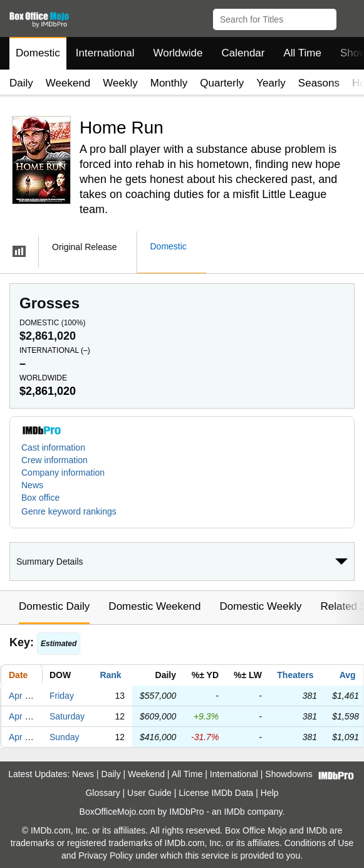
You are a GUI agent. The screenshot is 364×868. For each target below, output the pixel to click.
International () (55, 350)
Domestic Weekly (260, 606)
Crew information (55, 460)
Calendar (243, 53)
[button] (349, 17)
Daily (21, 83)
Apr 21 (22, 737)
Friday (62, 696)
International (105, 53)
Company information (63, 473)
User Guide (149, 793)
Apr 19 (22, 696)
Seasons (319, 83)
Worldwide (178, 53)
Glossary (102, 793)
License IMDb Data (216, 793)
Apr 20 (22, 716)
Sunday (64, 737)
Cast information (53, 447)
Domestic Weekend (154, 606)
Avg (348, 675)
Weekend (68, 83)
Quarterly (222, 83)
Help (270, 793)
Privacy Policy (106, 855)
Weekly (120, 83)
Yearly (271, 83)
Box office (40, 498)
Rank (110, 675)
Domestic (38, 53)
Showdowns (289, 774)
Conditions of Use (319, 843)
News (32, 485)
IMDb (234, 812)
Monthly (169, 83)
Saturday (67, 716)
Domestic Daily (54, 606)
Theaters (295, 675)
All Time (303, 53)
